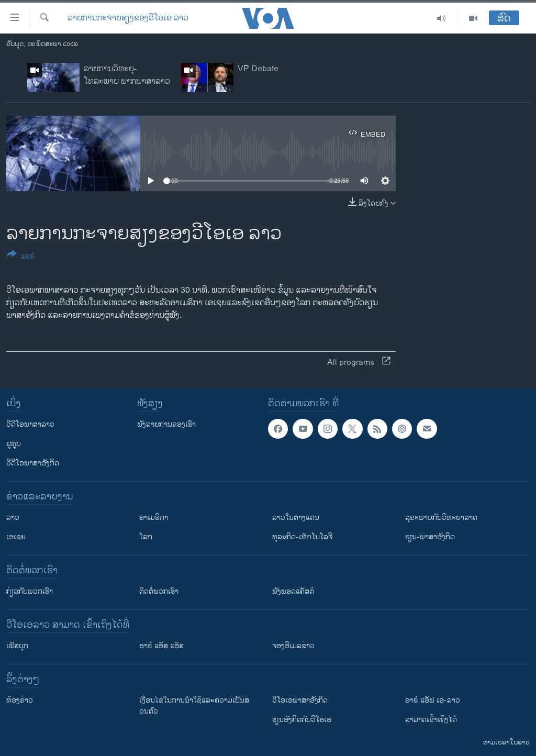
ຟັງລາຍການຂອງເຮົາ (166, 424)
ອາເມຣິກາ (154, 518)
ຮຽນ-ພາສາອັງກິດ (430, 537)
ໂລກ (146, 537)
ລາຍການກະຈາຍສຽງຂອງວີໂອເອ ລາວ (128, 18)
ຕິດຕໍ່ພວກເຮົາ (159, 591)
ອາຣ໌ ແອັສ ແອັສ (161, 646)
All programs (359, 363)
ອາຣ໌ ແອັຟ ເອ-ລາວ (433, 700)
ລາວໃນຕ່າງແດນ (296, 518)
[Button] (21, 257)
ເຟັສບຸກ (17, 646)
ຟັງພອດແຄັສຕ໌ (293, 591)
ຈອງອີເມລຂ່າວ (293, 646)
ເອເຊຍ (16, 537)
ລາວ (13, 518)
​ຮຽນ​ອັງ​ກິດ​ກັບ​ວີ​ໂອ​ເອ (302, 720)
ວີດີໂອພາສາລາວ (30, 424)
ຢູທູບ (14, 444)
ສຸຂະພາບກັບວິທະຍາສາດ (441, 518)
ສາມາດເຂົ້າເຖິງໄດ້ (431, 720)
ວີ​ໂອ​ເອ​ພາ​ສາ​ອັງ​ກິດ (300, 700)
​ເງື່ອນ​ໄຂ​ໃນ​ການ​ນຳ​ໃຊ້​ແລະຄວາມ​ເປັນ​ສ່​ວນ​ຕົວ (194, 706)
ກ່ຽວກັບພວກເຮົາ (30, 591)
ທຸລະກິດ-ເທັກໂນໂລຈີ (302, 537)
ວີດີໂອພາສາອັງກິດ (33, 463)
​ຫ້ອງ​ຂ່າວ (20, 700)
